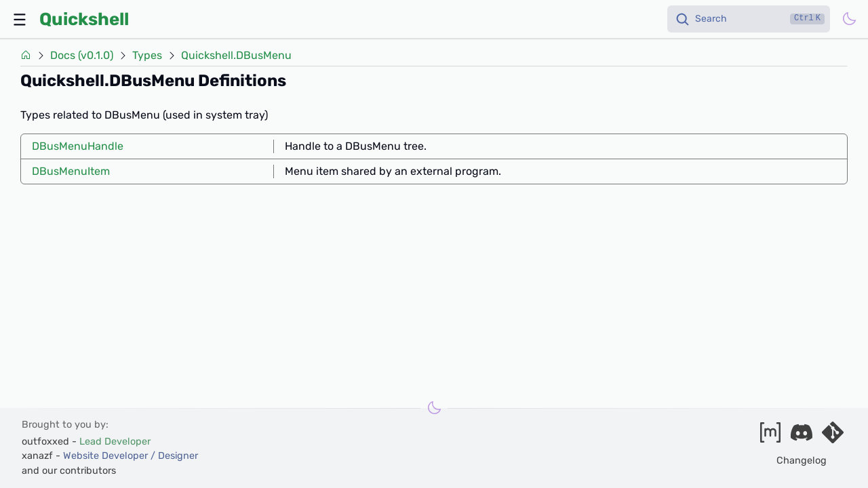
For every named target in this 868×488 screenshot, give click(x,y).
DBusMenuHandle (78, 146)
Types (147, 56)
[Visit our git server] (833, 437)
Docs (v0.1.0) (82, 56)
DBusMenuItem (71, 171)
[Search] (749, 19)
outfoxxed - (86, 442)
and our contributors (69, 471)
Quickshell (84, 19)
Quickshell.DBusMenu (236, 56)
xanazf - (110, 456)
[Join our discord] (802, 437)
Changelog (802, 461)
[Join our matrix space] (770, 437)
